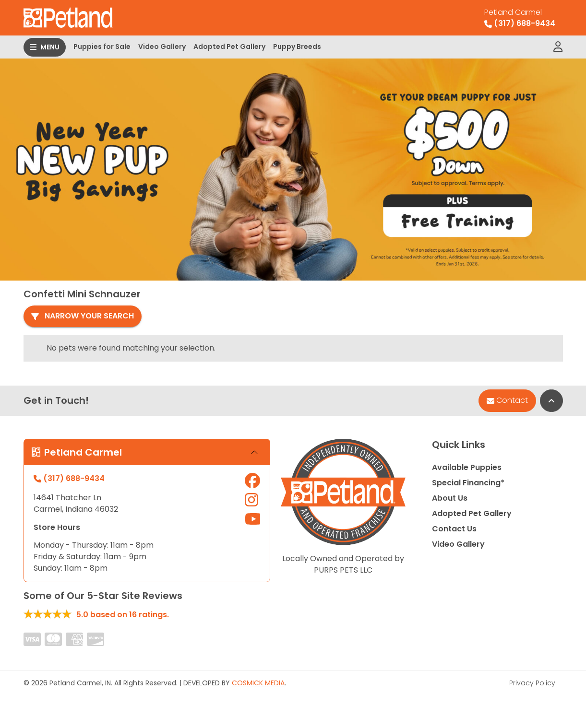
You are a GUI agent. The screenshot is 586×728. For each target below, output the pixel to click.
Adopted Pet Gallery (229, 47)
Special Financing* (468, 480)
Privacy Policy (532, 681)
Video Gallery (162, 47)
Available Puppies (467, 465)
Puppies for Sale (102, 47)
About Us (450, 496)
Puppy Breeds (297, 47)
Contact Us (454, 526)
